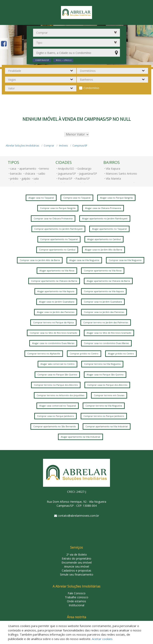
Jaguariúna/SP (88, 174)
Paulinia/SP (65, 179)
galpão (26, 179)
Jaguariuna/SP (67, 174)
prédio (14, 179)
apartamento (28, 169)
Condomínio (91, 88)
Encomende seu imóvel (77, 562)
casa (13, 169)
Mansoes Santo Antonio (121, 174)
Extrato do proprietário (76, 558)
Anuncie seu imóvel (77, 566)
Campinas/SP (80, 146)
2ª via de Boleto (77, 554)
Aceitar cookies (102, 639)
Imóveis (63, 146)
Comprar (49, 146)
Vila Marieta (113, 179)
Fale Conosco (77, 593)
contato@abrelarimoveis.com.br (78, 516)
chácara (30, 174)
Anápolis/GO (66, 169)
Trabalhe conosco (77, 597)
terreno (44, 169)
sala (36, 179)
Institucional (76, 605)
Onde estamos (76, 601)
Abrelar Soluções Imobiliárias (22, 146)
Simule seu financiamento (77, 574)
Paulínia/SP (83, 179)
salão (42, 174)
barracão (16, 174)
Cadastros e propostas (76, 570)
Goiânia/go (84, 169)
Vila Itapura (113, 169)
